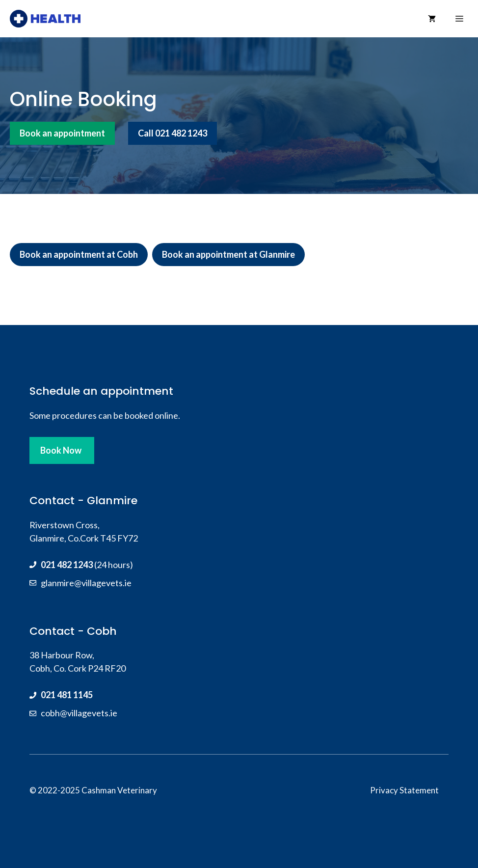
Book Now (61, 450)
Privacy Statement (404, 790)
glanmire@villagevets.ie (86, 583)
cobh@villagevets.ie (79, 713)
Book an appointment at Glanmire (228, 254)
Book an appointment (62, 133)
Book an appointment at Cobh (79, 254)
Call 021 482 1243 (173, 133)
